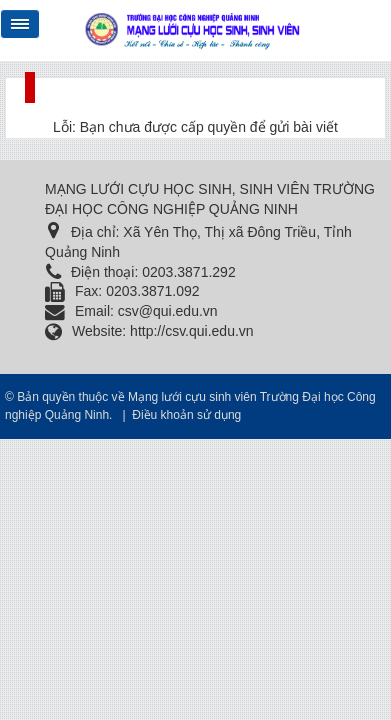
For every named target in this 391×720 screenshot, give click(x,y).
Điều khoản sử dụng (186, 415)
